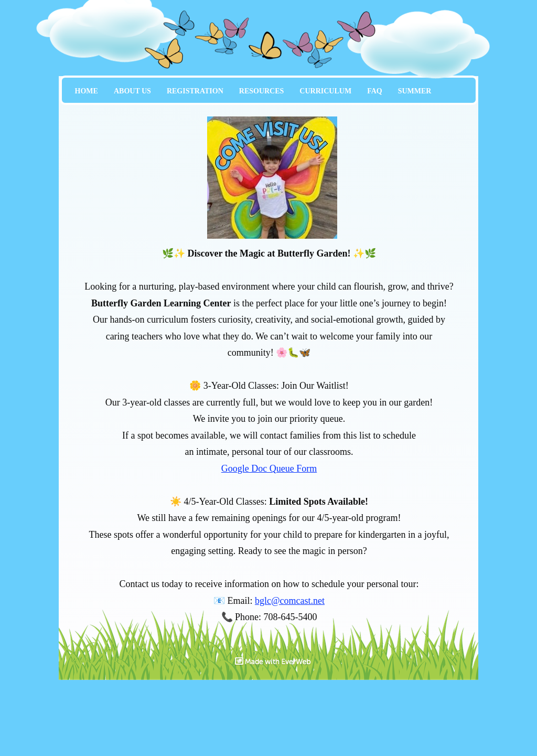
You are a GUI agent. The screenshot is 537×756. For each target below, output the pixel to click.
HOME (87, 91)
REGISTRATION (195, 91)
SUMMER (415, 91)
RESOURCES (262, 91)
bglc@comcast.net (290, 601)
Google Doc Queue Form (269, 468)
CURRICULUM (325, 91)
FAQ (375, 91)
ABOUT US (132, 91)
